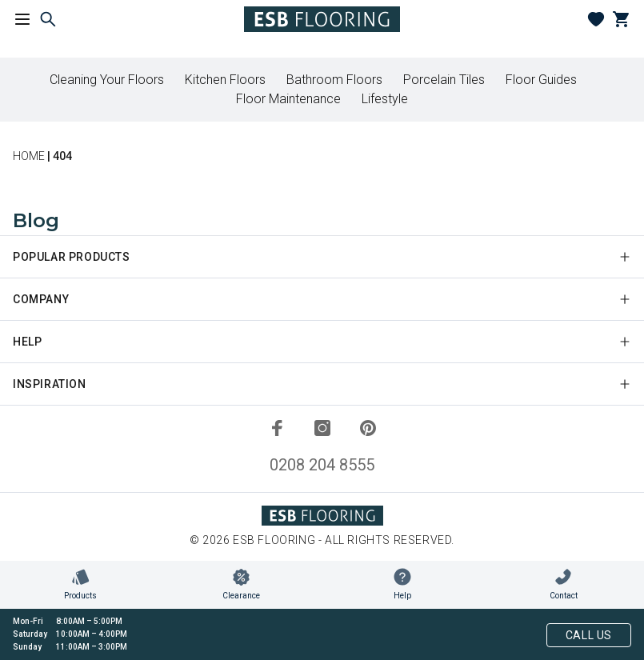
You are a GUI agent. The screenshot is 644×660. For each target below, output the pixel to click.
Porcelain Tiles (444, 80)
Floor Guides (541, 80)
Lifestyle (385, 99)
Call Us (589, 635)
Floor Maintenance (288, 99)
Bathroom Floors (334, 80)
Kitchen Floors (225, 80)
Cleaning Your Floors (107, 80)
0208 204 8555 (322, 465)
